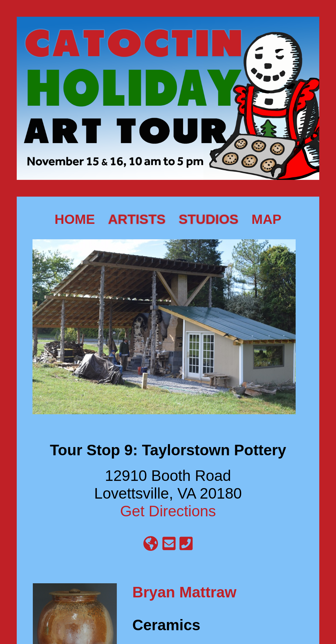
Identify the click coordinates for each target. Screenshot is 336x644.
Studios (209, 219)
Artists (137, 219)
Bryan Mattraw (184, 592)
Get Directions (168, 511)
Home (75, 219)
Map (267, 219)
